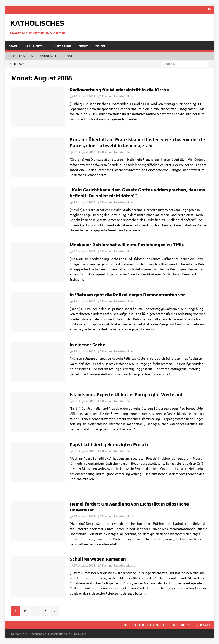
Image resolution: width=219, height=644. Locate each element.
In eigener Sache (87, 345)
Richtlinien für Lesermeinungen (145, 625)
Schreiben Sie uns (21, 56)
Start (13, 46)
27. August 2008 (84, 451)
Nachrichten (34, 46)
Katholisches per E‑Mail (56, 56)
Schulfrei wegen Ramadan (98, 559)
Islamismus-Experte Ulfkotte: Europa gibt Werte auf (126, 394)
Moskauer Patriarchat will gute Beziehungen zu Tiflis (127, 245)
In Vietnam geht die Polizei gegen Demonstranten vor (127, 295)
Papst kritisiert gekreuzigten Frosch (109, 444)
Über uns (179, 625)
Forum (83, 46)
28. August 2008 (84, 401)
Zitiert (100, 46)
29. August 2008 (84, 202)
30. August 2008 (84, 96)
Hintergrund (61, 46)
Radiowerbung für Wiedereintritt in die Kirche (119, 90)
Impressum (203, 625)
